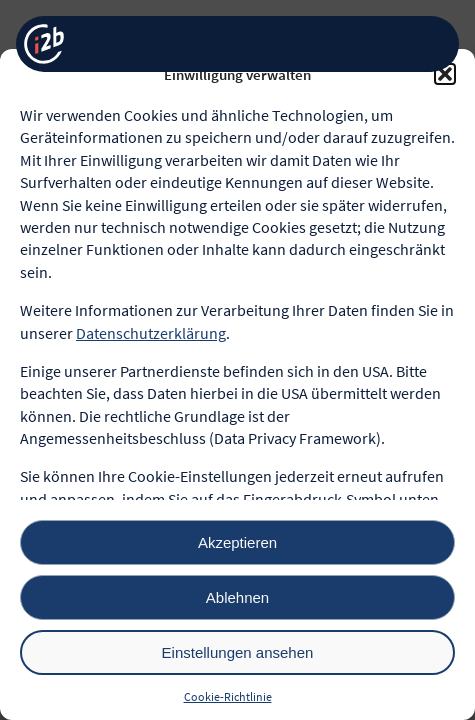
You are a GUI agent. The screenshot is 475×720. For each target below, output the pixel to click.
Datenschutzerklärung (151, 333)
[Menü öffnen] (428, 44)
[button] (445, 74)
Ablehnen (237, 597)
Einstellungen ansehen (238, 652)
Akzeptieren (237, 542)
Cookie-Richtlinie (228, 696)
